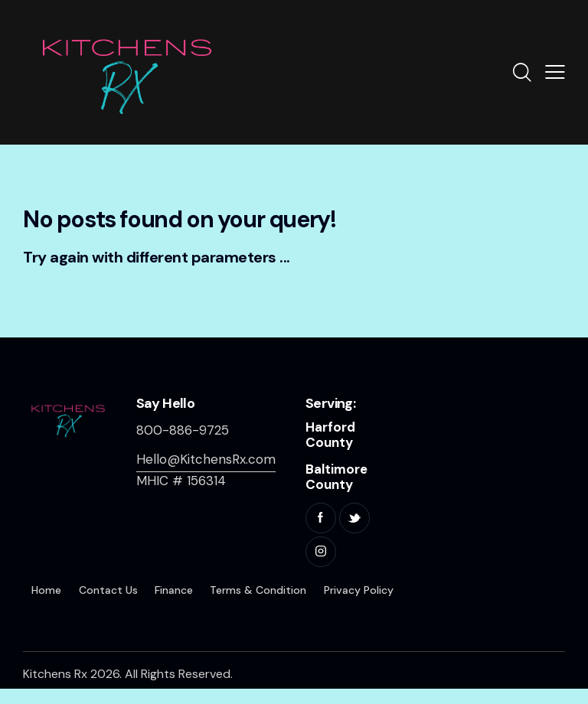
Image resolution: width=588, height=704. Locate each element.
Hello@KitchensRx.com (206, 459)
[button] (555, 72)
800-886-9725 (183, 430)
